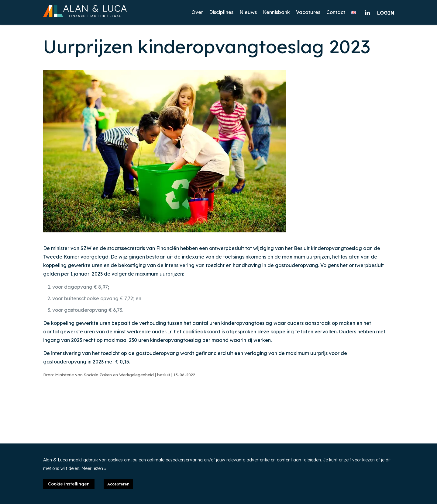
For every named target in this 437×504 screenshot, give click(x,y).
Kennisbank (276, 12)
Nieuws (248, 12)
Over (197, 12)
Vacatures (308, 12)
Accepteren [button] (118, 484)
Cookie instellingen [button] (69, 484)
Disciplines (221, 12)
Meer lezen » (94, 468)
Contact (336, 12)
